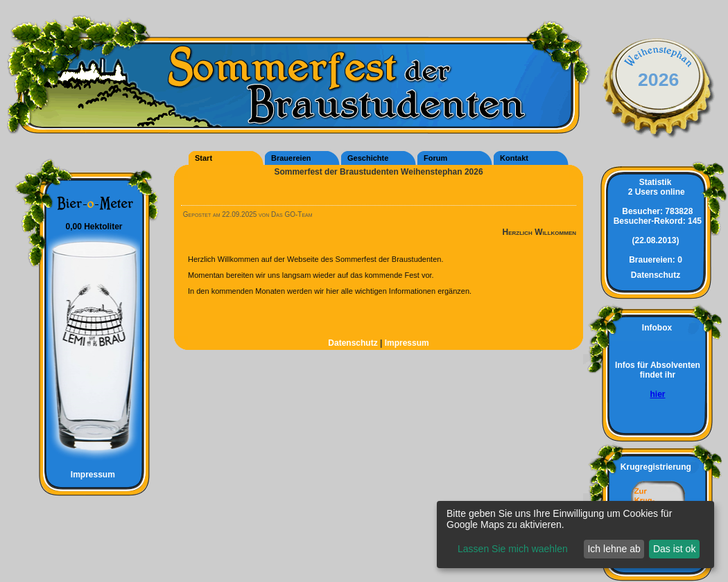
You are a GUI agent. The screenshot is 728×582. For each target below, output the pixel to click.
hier (657, 394)
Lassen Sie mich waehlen (513, 549)
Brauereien (291, 158)
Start (203, 158)
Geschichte (368, 158)
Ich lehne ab (614, 549)
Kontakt (514, 158)
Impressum (87, 475)
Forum (435, 158)
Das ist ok (674, 549)
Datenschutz (354, 343)
